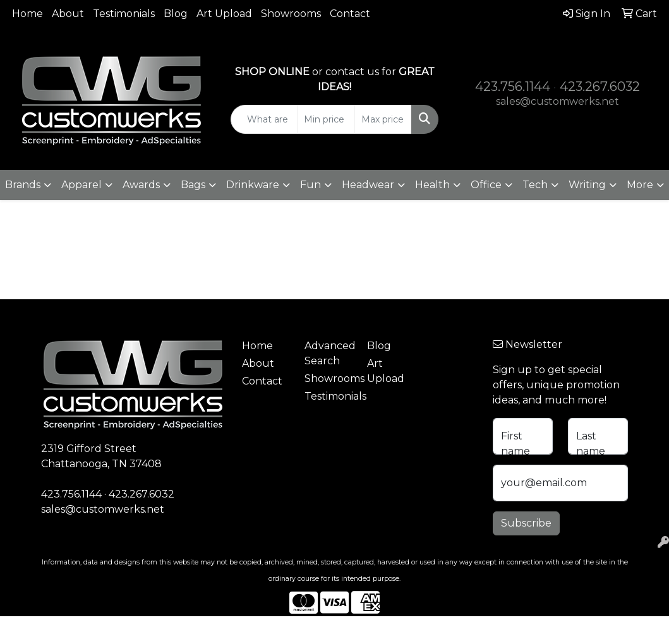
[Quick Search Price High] (383, 119)
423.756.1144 (513, 86)
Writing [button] (587, 185)
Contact (350, 14)
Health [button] (432, 185)
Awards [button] (141, 185)
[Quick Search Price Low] (326, 119)
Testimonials (124, 14)
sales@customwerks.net (557, 101)
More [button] (640, 185)
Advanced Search (328, 353)
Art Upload (224, 14)
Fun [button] (310, 185)
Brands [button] (23, 185)
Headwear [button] (368, 185)
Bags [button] (193, 185)
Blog (176, 14)
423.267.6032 (600, 86)
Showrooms (291, 14)
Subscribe (526, 523)
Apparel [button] (81, 185)
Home (27, 14)
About (68, 14)
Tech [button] (535, 185)
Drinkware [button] (253, 185)
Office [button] (486, 185)
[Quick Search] (264, 119)
